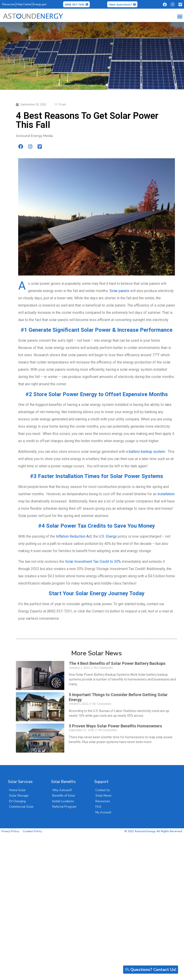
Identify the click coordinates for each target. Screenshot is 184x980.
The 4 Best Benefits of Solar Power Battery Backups (117, 663)
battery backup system (147, 452)
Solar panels (119, 291)
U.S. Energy (108, 536)
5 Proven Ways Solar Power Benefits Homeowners (115, 726)
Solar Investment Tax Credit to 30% (93, 562)
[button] (180, 16)
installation (166, 494)
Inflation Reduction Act (74, 536)
